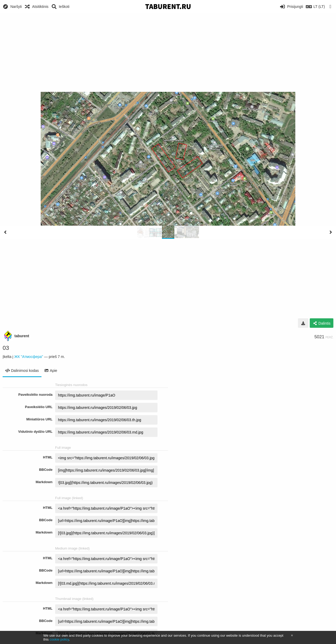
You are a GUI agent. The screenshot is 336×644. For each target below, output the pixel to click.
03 (6, 348)
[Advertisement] (168, 52)
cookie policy (59, 639)
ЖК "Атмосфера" (29, 357)
